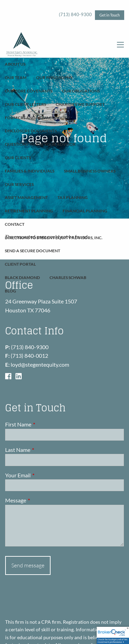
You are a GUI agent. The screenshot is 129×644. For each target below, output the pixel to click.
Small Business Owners (90, 171)
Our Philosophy (55, 77)
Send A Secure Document (33, 251)
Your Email (43, 475)
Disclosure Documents (31, 131)
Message (40, 500)
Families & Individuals (30, 171)
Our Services (19, 184)
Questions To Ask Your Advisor (40, 144)
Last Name (42, 450)
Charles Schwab (68, 277)
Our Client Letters (25, 104)
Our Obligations (81, 91)
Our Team (16, 77)
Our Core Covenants (29, 91)
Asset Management (26, 197)
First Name (43, 424)
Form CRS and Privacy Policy (37, 118)
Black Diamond (22, 277)
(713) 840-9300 (75, 14)
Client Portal (20, 264)
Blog (10, 291)
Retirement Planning (29, 211)
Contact (15, 224)
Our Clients (18, 158)
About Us (15, 64)
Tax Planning (73, 197)
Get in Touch (110, 15)
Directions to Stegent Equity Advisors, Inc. (54, 238)
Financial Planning (85, 211)
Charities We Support (80, 104)
